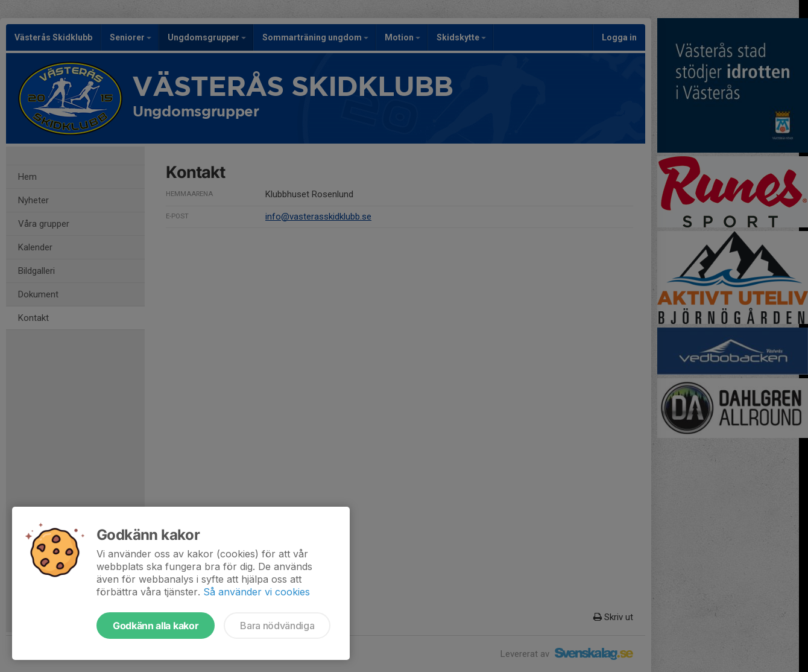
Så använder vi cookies (257, 592)
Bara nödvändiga (277, 626)
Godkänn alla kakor (156, 626)
